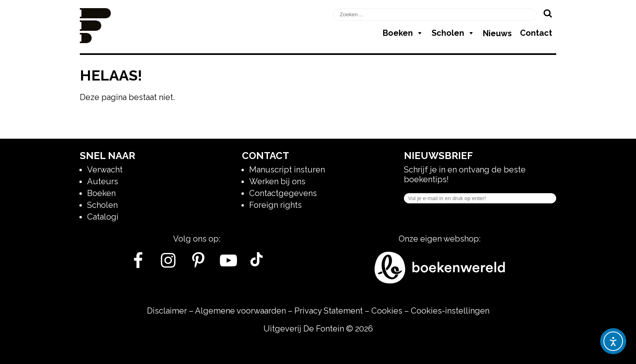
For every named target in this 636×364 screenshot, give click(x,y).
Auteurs (103, 181)
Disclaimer (167, 311)
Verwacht (105, 170)
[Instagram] (168, 264)
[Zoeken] (547, 13)
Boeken (403, 33)
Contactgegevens (283, 193)
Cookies (387, 311)
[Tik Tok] (257, 264)
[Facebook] (138, 264)
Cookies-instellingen (450, 311)
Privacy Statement (329, 311)
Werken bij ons (277, 181)
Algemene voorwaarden (240, 311)
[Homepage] (95, 40)
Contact (536, 33)
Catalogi (103, 217)
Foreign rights (275, 205)
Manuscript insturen (287, 170)
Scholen (453, 33)
